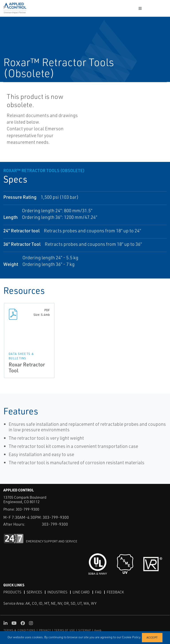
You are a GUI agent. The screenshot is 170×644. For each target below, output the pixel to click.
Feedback (115, 592)
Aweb (98, 630)
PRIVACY (45, 630)
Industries (57, 592)
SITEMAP (85, 630)
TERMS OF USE (65, 630)
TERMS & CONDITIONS (20, 630)
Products (12, 592)
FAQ (98, 592)
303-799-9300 (27, 509)
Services (34, 592)
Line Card (81, 592)
